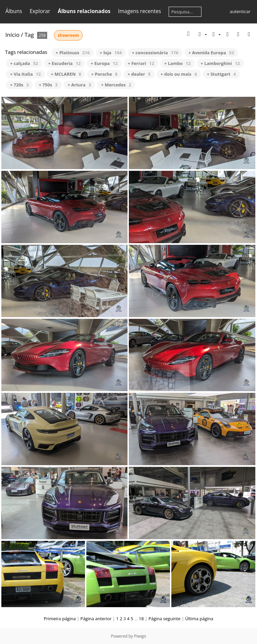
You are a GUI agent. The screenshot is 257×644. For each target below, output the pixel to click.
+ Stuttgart (221, 74)
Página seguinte (165, 619)
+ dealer (139, 74)
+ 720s (19, 85)
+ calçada (24, 63)
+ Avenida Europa (211, 53)
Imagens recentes (140, 11)
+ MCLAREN (66, 74)
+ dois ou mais (179, 74)
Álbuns (14, 11)
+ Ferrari (141, 63)
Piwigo (140, 636)
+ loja (111, 53)
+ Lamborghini (220, 63)
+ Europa (104, 63)
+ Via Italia (25, 74)
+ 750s (48, 85)
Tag (29, 35)
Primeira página (60, 619)
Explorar (40, 11)
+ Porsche (104, 74)
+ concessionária (155, 53)
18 (141, 619)
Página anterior (96, 619)
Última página (199, 619)
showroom (68, 35)
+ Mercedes (116, 85)
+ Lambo (178, 63)
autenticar (240, 11)
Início (12, 35)
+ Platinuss (73, 53)
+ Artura (79, 85)
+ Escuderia (64, 63)
